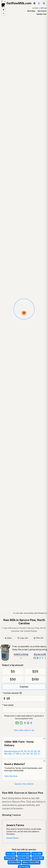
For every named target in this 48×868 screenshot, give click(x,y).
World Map (31, 11)
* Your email (8, 705)
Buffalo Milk (14, 862)
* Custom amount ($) (12, 693)
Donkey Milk (24, 858)
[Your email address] (24, 710)
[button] (24, 313)
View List (39, 638)
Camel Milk (38, 858)
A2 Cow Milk (24, 854)
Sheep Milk (10, 858)
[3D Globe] (34, 3)
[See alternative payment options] (28, 723)
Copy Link (23, 638)
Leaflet (16, 613)
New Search (42, 11)
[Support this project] (39, 3)
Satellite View (41, 14)
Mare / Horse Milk (31, 862)
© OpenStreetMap (27, 613)
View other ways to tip (24, 730)
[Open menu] (44, 3)
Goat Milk (37, 854)
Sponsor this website (24, 784)
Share (8, 638)
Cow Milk (11, 854)
